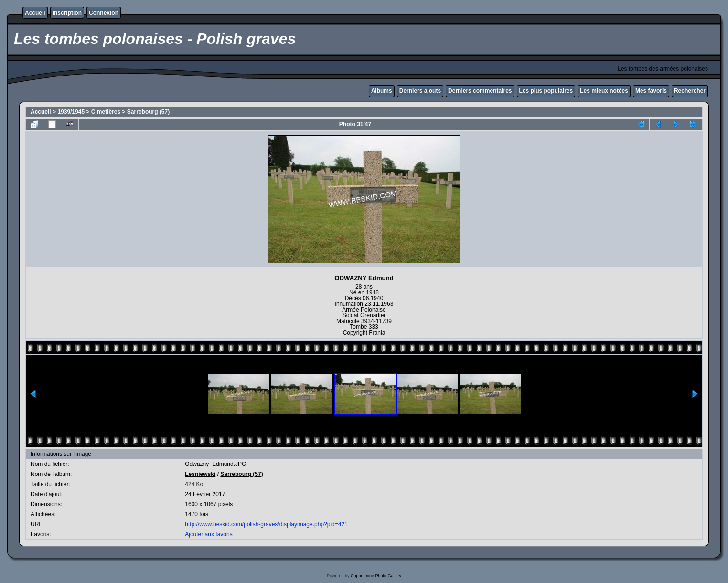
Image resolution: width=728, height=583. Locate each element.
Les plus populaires (546, 91)
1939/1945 (71, 112)
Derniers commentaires (480, 91)
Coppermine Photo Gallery (376, 576)
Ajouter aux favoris (209, 534)
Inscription (67, 13)
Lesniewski (200, 474)
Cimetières (106, 112)
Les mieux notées (604, 91)
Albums (382, 91)
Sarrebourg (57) (148, 112)
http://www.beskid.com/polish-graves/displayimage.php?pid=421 (266, 524)
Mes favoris (651, 91)
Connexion (104, 13)
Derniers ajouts (420, 91)
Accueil (35, 13)
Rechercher (690, 91)
